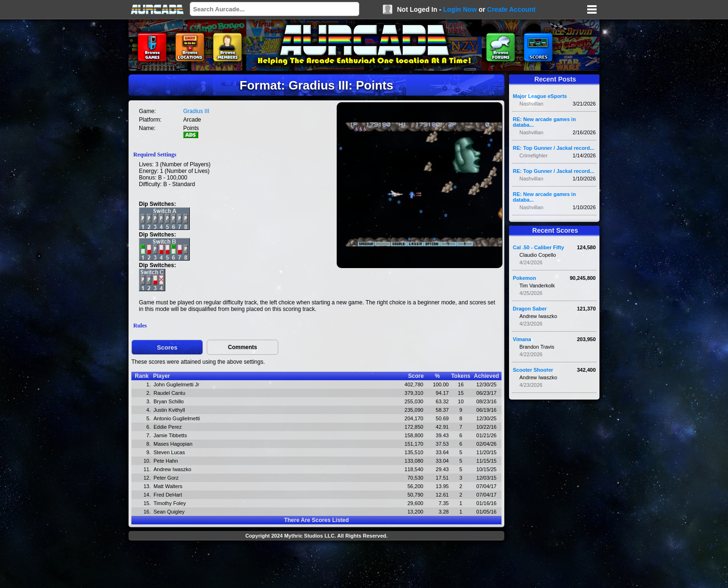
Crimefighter (534, 155)
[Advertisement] (316, 565)
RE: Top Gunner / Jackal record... (554, 148)
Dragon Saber (530, 309)
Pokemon (525, 278)
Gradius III (196, 111)
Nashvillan (531, 104)
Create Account (511, 9)
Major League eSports (540, 96)
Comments (243, 347)
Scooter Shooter (533, 370)
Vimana (522, 339)
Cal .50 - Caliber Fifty (538, 247)
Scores (167, 347)
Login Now (460, 9)
